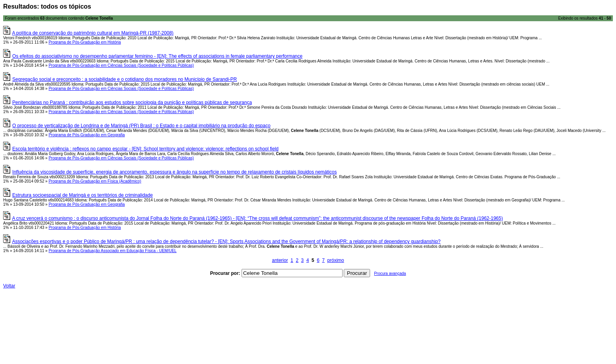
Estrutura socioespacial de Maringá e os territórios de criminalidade (82, 195)
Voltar (9, 286)
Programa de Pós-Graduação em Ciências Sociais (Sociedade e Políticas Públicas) (121, 65)
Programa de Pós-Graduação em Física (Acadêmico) (95, 181)
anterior (280, 260)
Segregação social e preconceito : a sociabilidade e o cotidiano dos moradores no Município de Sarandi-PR (125, 79)
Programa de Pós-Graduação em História (85, 42)
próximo (336, 260)
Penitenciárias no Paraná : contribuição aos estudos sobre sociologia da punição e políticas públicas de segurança (132, 102)
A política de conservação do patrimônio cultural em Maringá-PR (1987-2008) (93, 33)
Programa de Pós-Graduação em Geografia (87, 135)
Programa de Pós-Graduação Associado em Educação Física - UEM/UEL (113, 251)
